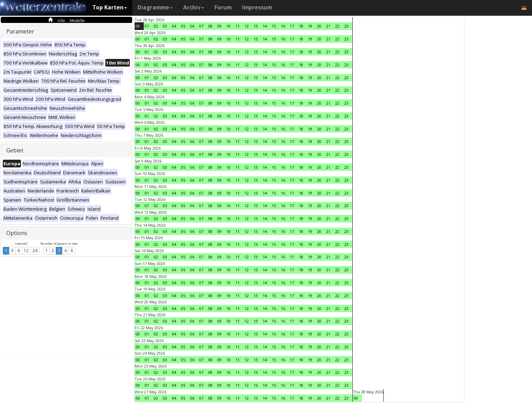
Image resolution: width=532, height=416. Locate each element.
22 (337, 26)
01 (147, 26)
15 (274, 26)
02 (156, 26)
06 (192, 26)
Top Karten (110, 7)
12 (26, 251)
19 (310, 26)
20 (319, 26)
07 (201, 26)
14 (265, 26)
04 (174, 26)
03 (165, 26)
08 (210, 26)
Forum (223, 7)
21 (328, 26)
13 (256, 26)
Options (17, 233)
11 (238, 26)
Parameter (20, 31)
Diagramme (155, 7)
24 (35, 251)
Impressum (257, 7)
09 (219, 26)
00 (138, 26)
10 (228, 26)
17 (292, 26)
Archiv (194, 7)
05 (183, 26)
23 (346, 26)
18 (301, 26)
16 (283, 26)
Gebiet (15, 150)
